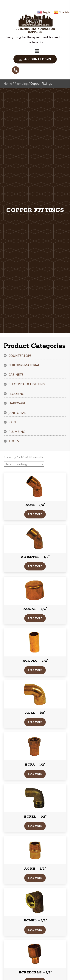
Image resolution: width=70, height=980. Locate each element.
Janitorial (17, 413)
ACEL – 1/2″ (35, 713)
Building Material (24, 365)
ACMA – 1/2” (35, 869)
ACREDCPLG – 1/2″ (35, 972)
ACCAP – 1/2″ (35, 609)
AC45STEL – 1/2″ (35, 557)
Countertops (20, 356)
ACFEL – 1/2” (35, 817)
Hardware (17, 403)
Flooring (16, 394)
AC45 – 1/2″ (35, 505)
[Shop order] (24, 464)
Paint (13, 422)
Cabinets (16, 375)
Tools (14, 441)
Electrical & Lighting (27, 384)
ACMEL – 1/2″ (35, 920)
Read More (35, 514)
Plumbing (21, 84)
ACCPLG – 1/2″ (35, 661)
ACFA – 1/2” (35, 765)
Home (8, 84)
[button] (35, 59)
